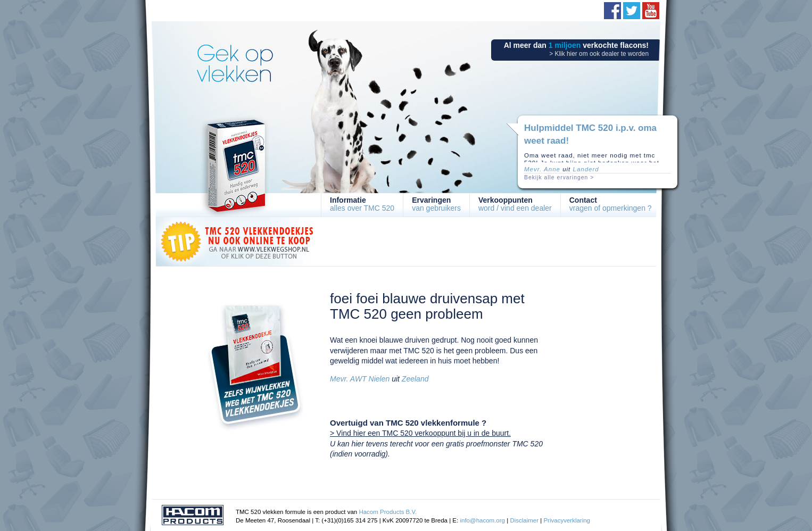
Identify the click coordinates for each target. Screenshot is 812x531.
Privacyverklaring (567, 520)
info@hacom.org (482, 520)
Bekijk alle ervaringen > (559, 177)
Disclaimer (524, 520)
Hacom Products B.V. (388, 512)
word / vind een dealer (515, 204)
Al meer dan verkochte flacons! (576, 49)
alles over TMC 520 (362, 204)
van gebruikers (436, 204)
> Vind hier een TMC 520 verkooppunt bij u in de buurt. (420, 433)
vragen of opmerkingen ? (611, 204)
